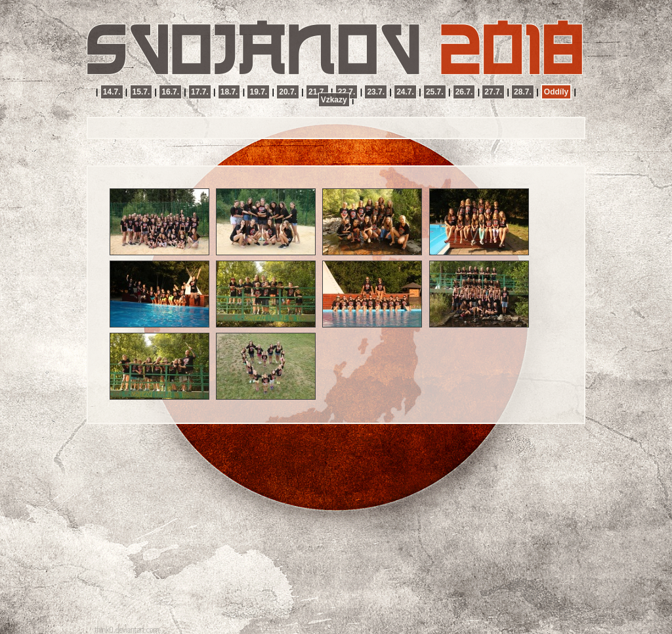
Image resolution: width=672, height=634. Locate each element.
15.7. (141, 92)
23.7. (376, 92)
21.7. (317, 92)
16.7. (170, 92)
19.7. (258, 92)
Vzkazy (334, 100)
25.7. (435, 92)
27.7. (493, 92)
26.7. (464, 92)
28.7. (523, 92)
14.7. (112, 92)
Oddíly (556, 92)
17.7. (200, 92)
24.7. (405, 92)
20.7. (288, 92)
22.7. (347, 92)
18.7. (229, 92)
